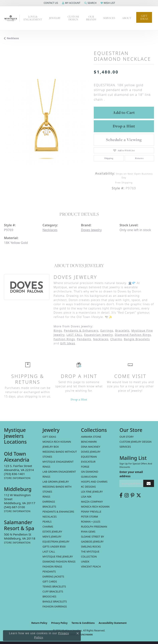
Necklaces (13, 38)
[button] (50, 3)
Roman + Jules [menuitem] (91, 522)
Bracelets (122, 330)
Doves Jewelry (91, 230)
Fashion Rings (64, 339)
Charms (116, 339)
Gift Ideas (144, 17)
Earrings (107, 330)
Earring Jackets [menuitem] (53, 576)
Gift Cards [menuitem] (50, 581)
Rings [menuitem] (46, 497)
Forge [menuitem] (85, 467)
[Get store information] (17, 478)
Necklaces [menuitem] (50, 517)
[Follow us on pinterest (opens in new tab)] (132, 495)
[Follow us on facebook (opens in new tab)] (121, 495)
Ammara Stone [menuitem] (91, 437)
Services (109, 18)
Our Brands (91, 18)
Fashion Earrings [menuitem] (55, 606)
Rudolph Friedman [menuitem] (94, 527)
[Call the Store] (14, 474)
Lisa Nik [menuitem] (86, 497)
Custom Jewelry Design (136, 442)
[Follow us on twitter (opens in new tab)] (139, 495)
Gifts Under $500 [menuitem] (54, 547)
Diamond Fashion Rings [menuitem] (59, 562)
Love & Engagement (33, 18)
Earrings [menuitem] (49, 502)
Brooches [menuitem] (49, 596)
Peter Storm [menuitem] (89, 517)
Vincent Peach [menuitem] (91, 566)
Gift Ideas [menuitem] (49, 437)
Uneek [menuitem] (85, 562)
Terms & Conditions (83, 623)
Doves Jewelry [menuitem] (91, 452)
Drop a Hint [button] (124, 126)
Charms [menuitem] (48, 527)
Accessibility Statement (113, 623)
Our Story (127, 437)
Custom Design (73, 18)
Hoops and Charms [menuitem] (94, 482)
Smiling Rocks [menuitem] (91, 547)
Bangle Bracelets (137, 339)
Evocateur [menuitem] (88, 462)
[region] (47, 122)
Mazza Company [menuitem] (92, 502)
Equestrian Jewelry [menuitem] (56, 542)
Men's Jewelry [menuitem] (52, 537)
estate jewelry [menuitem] (52, 532)
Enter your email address (131, 474)
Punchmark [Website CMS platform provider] (86, 635)
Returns (139, 158)
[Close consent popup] (78, 633)
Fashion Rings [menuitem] (52, 566)
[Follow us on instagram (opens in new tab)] (127, 495)
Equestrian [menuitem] (89, 457)
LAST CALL (74, 335)
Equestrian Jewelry (99, 335)
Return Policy (39, 623)
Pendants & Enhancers (81, 330)
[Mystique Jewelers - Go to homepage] (12, 18)
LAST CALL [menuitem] (49, 552)
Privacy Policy (59, 623)
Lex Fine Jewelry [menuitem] (92, 492)
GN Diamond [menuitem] (90, 472)
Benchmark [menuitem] (89, 442)
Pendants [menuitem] (49, 571)
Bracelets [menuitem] (49, 507)
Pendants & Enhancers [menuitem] (58, 512)
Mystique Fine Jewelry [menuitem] (58, 557)
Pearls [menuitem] (47, 522)
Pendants (84, 339)
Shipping (109, 158)
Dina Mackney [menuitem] (91, 447)
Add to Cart (124, 112)
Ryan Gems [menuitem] (88, 532)
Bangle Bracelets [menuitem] (55, 601)
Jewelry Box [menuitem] (51, 447)
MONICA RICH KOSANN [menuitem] (57, 442)
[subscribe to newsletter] (149, 483)
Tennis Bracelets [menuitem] (54, 586)
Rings (58, 330)
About (127, 18)
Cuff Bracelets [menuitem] (53, 591)
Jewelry (55, 18)
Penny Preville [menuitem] (91, 512)
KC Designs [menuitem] (88, 487)
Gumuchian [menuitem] (89, 477)
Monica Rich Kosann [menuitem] (95, 507)
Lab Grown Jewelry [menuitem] (56, 482)
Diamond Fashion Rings (133, 335)
